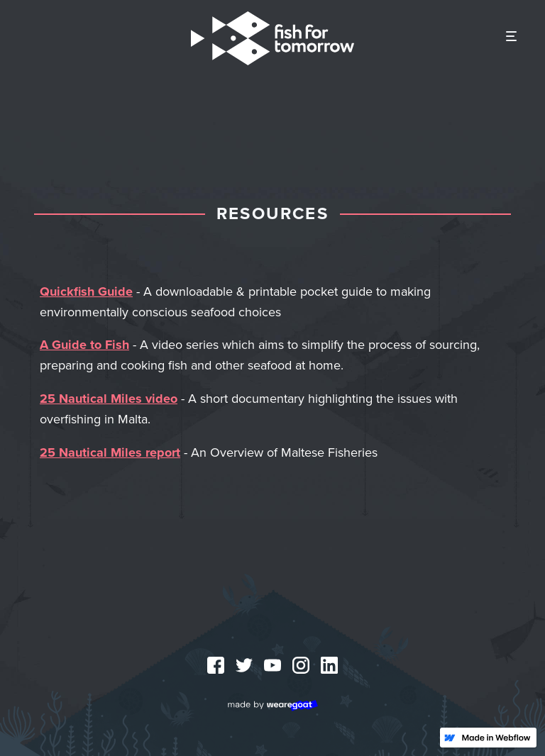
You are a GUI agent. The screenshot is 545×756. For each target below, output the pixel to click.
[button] (511, 37)
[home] (272, 38)
